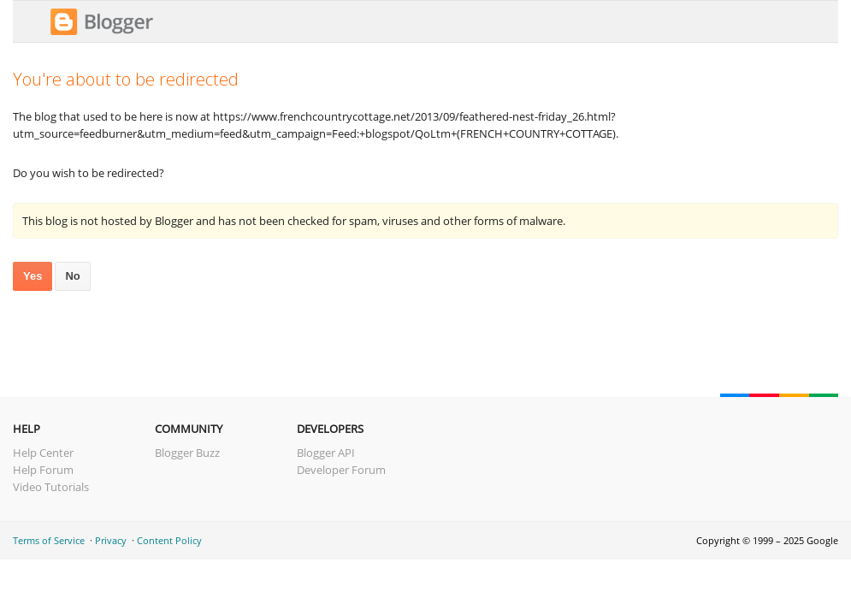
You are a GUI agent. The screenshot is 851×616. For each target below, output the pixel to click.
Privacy (111, 540)
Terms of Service (49, 540)
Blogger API (326, 453)
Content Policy (169, 540)
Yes (33, 276)
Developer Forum (341, 470)
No (72, 276)
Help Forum (43, 470)
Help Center (43, 453)
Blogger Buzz (187, 453)
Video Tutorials (51, 487)
